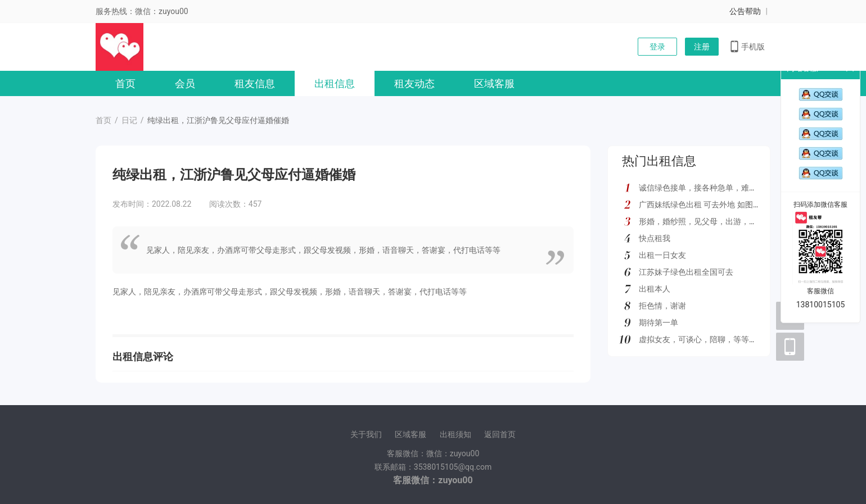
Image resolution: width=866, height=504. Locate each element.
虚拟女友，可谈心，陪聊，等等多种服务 (710, 339)
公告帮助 (745, 11)
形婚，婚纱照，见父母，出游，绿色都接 (710, 221)
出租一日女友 (662, 255)
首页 (125, 83)
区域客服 (494, 83)
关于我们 (366, 434)
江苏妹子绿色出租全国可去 (686, 272)
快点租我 (655, 238)
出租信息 (335, 83)
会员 (185, 83)
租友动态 (414, 83)
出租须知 (455, 434)
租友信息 (255, 83)
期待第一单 (658, 323)
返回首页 (500, 434)
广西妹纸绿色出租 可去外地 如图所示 (704, 205)
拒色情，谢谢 (662, 306)
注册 (702, 47)
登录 (657, 47)
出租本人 (655, 289)
